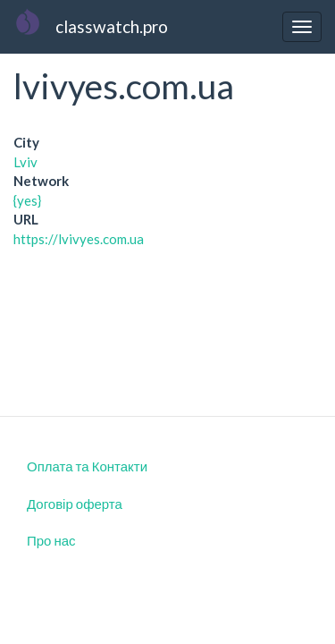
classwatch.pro (112, 26)
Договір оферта (75, 504)
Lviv (25, 162)
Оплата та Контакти (87, 466)
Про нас (51, 540)
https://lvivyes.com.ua (79, 239)
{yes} (27, 200)
